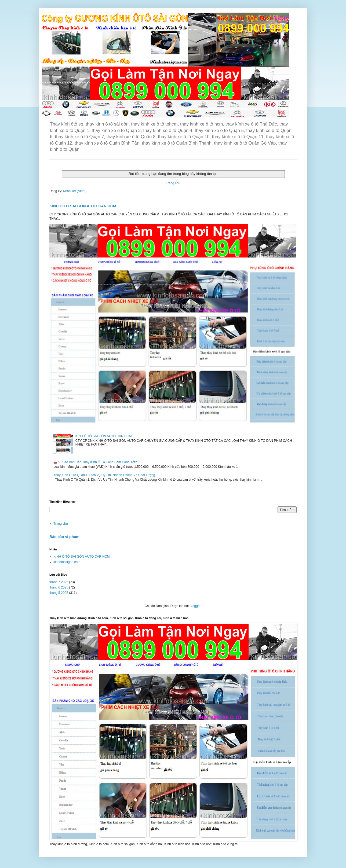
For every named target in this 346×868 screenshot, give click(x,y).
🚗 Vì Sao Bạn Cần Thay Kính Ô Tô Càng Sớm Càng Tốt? (95, 462)
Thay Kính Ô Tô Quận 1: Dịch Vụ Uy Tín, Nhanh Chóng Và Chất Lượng (104, 475)
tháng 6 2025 (59, 587)
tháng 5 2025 (59, 593)
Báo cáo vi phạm (64, 537)
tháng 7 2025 (59, 582)
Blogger (195, 606)
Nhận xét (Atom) (75, 191)
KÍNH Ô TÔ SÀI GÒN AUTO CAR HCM (83, 206)
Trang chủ (173, 183)
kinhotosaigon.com (67, 562)
